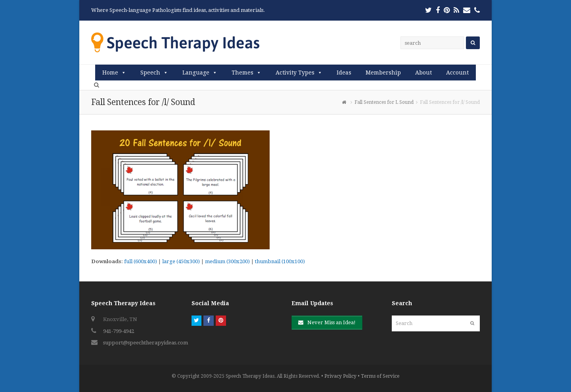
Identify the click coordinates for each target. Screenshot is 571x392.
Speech (150, 73)
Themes (242, 73)
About (423, 73)
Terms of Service (380, 376)
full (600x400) (141, 261)
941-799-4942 (119, 331)
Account (457, 73)
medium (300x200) (227, 261)
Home (110, 73)
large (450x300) (181, 261)
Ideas (344, 73)
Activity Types (295, 73)
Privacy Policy (340, 376)
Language (196, 73)
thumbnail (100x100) (280, 261)
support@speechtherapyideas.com (146, 343)
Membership (383, 73)
